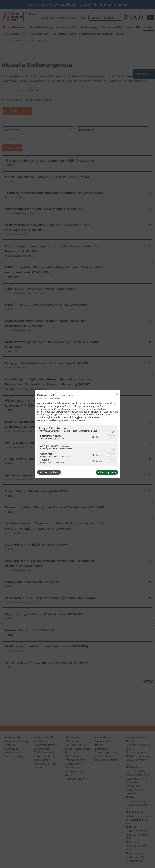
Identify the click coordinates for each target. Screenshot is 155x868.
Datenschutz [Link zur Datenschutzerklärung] (54, 398)
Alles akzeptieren (107, 472)
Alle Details (97, 437)
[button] (109, 432)
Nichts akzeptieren (49, 472)
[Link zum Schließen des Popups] (117, 394)
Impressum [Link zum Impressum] (42, 398)
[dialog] (78, 434)
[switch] (111, 432)
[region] (78, 446)
